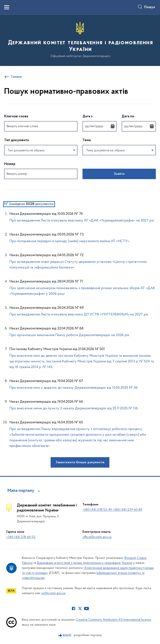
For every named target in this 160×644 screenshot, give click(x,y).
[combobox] (41, 150)
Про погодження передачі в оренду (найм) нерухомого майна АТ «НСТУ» (69, 241)
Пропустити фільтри (4, 107)
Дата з (100, 116)
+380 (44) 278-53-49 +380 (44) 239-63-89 (112, 510)
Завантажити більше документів (80, 462)
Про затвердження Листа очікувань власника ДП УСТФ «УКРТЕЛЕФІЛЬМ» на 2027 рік (79, 314)
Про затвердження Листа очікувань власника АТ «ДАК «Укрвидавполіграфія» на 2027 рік (82, 221)
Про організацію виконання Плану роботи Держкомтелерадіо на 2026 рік (69, 335)
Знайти (119, 174)
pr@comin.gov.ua (53, 593)
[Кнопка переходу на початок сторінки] (151, 639)
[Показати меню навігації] (7, 7)
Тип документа (16, 140)
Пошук (150, 7)
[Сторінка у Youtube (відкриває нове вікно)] (86, 609)
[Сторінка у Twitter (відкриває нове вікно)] (80, 609)
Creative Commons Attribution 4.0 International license (113, 620)
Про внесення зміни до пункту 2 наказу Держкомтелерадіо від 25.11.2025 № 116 (74, 408)
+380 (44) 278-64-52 (21, 537)
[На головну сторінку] (80, 40)
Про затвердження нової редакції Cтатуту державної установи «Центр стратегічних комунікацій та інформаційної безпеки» (78, 265)
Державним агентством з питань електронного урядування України (85, 563)
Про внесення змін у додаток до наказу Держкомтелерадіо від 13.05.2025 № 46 (74, 388)
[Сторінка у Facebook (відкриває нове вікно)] (74, 609)
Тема (87, 140)
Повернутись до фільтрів (4, 182)
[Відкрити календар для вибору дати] (113, 126)
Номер (10, 164)
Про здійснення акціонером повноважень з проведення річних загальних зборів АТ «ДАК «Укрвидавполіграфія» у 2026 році (82, 291)
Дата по (139, 116)
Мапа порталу (21, 491)
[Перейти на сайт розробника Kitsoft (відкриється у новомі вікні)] (65, 635)
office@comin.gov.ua (97, 537)
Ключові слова (16, 116)
